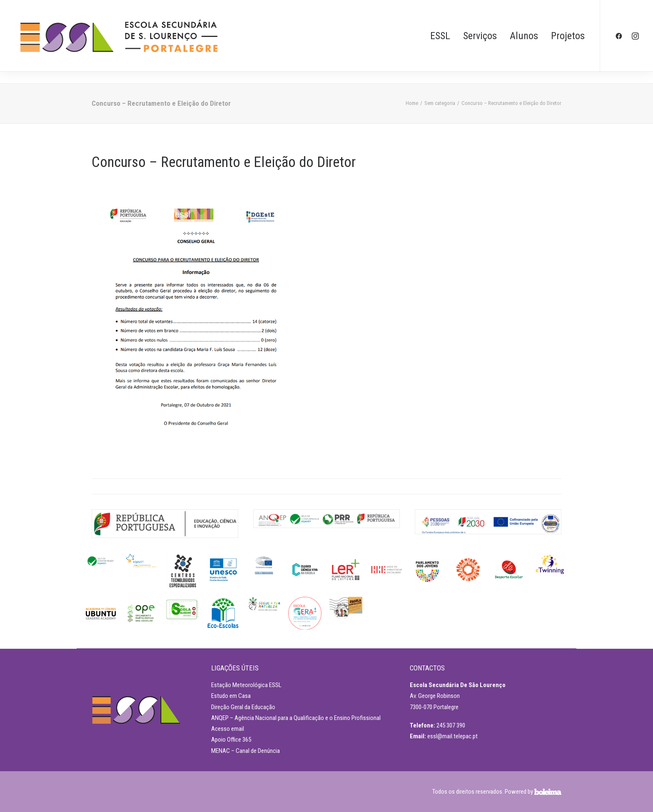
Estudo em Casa (231, 696)
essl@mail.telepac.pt (452, 736)
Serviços (480, 36)
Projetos (568, 36)
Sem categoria (440, 103)
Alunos (524, 36)
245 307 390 (451, 725)
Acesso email (228, 729)
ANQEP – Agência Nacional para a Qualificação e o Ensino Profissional (296, 718)
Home (412, 103)
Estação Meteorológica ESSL (246, 685)
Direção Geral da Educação (243, 707)
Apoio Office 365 (231, 740)
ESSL (440, 36)
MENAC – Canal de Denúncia (245, 751)
